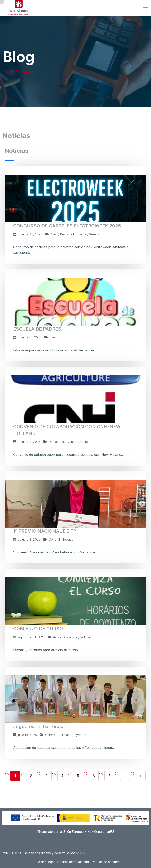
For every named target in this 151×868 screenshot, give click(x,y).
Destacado (68, 234)
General (95, 234)
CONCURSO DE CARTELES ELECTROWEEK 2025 (67, 226)
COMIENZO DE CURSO (38, 629)
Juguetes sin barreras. (38, 726)
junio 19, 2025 (27, 735)
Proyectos (79, 735)
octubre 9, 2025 (29, 442)
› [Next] (125, 776)
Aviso (54, 234)
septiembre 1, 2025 (31, 637)
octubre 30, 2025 (30, 234)
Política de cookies (105, 862)
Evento (82, 234)
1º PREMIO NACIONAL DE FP (45, 531)
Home (9, 71)
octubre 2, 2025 (29, 539)
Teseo (80, 853)
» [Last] (141, 776)
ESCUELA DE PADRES (37, 329)
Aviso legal (47, 862)
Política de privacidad (73, 862)
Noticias (67, 539)
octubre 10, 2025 (29, 337)
